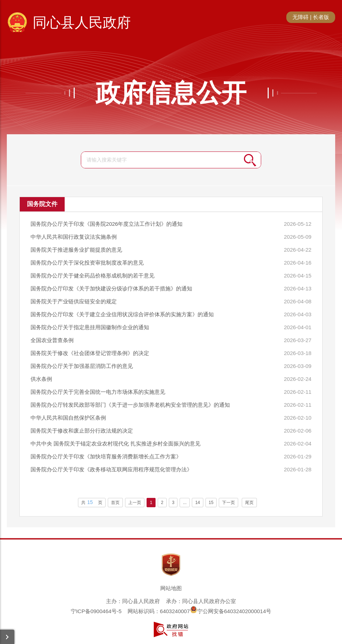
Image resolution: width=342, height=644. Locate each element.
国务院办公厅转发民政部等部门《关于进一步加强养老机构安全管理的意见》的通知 (130, 405)
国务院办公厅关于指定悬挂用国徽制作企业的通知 (90, 327)
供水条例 (41, 379)
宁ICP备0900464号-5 (96, 611)
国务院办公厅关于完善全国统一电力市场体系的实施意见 (98, 392)
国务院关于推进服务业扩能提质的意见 (76, 250)
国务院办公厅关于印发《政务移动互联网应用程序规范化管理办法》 (111, 469)
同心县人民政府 (82, 22)
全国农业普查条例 (52, 340)
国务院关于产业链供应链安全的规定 (74, 301)
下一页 (228, 503)
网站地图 (171, 588)
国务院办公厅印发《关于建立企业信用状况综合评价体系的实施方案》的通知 (122, 314)
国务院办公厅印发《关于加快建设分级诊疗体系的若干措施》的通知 (111, 288)
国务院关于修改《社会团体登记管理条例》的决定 (90, 353)
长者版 (321, 17)
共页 (92, 502)
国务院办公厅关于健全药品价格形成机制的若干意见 (93, 276)
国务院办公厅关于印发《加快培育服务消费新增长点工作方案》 (106, 456)
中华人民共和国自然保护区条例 (68, 418)
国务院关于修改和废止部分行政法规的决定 (82, 431)
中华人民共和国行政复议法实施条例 (74, 237)
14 (197, 503)
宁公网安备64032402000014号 (231, 611)
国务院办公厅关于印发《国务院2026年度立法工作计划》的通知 (107, 224)
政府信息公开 (171, 93)
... (185, 503)
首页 (115, 503)
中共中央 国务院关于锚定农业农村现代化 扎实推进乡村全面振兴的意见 (115, 444)
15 (211, 503)
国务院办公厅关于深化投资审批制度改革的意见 (87, 263)
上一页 (135, 503)
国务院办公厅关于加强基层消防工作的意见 (82, 366)
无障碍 (301, 17)
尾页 (249, 503)
